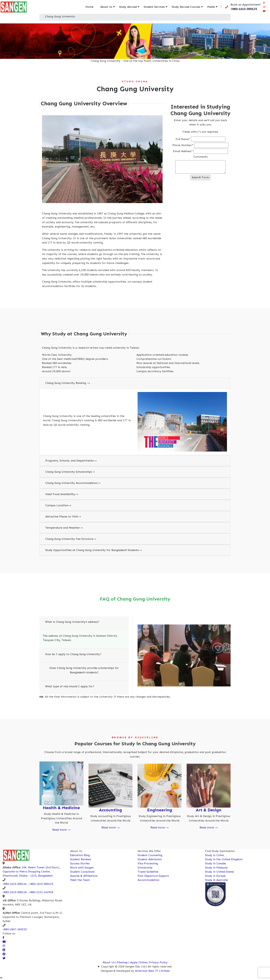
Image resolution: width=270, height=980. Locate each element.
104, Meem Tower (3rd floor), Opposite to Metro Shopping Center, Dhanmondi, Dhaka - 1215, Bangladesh (31, 872)
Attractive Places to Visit (63, 517)
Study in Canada (216, 863)
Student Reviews (81, 859)
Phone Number (183, 145)
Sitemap (122, 962)
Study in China (214, 855)
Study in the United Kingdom (224, 859)
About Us (106, 7)
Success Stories (80, 863)
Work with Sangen (82, 868)
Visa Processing (148, 863)
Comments (201, 157)
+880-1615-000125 (41, 884)
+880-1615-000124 (15, 884)
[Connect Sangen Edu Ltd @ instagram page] (264, 7)
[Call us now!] (242, 7)
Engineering (160, 810)
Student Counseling (150, 855)
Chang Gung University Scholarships (70, 472)
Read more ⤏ (61, 830)
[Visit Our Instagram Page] (4, 946)
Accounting (110, 810)
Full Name (183, 139)
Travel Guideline (148, 872)
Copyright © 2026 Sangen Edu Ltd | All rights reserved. (136, 966)
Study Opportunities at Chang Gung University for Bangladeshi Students (94, 550)
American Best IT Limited (152, 971)
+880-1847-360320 (15, 929)
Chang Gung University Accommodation (73, 483)
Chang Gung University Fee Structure (71, 539)
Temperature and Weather (64, 528)
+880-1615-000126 (15, 892)
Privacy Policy (158, 962)
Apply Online (139, 962)
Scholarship (145, 868)
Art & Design (209, 810)
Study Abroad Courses (186, 7)
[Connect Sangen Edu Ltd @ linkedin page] (4, 950)
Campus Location (58, 505)
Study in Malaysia (216, 868)
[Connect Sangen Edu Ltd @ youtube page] (264, 11)
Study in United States (220, 872)
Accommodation (148, 880)
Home (89, 7)
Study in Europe (215, 876)
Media (211, 7)
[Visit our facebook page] (264, 3)
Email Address (183, 151)
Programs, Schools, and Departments (71, 461)
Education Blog (80, 855)
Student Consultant (82, 872)
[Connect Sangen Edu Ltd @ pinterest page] (4, 954)
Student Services (154, 7)
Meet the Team (80, 880)
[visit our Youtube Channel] (4, 942)
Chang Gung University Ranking (68, 383)
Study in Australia (216, 880)
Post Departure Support (153, 876)
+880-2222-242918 (41, 892)
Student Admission (150, 859)
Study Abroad (128, 7)
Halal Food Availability (62, 494)
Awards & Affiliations (84, 876)
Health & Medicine (61, 808)
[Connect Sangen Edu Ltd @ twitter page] (4, 958)
